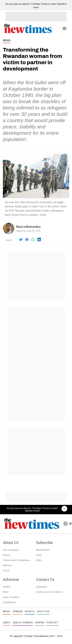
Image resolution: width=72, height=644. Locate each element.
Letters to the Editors (49, 592)
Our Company (11, 550)
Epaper (40, 622)
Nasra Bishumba (28, 227)
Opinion (17, 611)
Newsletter (43, 550)
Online (7, 587)
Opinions (42, 587)
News (7, 40)
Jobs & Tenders (23, 622)
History (7, 565)
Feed (6, 570)
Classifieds (9, 602)
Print (39, 555)
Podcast (53, 622)
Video (7, 622)
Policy (6, 555)
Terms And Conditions (16, 560)
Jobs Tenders (11, 597)
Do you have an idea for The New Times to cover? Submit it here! (32, 509)
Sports (30, 611)
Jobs (39, 560)
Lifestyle (43, 611)
